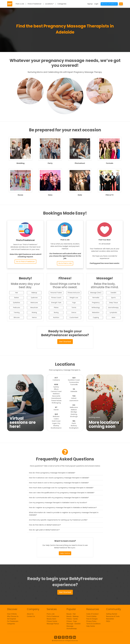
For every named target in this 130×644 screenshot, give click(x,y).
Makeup (34, 293)
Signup (90, 4)
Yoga (74, 303)
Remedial (96, 298)
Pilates (56, 308)
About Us (30, 614)
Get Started (65, 342)
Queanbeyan (56, 398)
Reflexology (96, 308)
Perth (74, 423)
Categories (62, 4)
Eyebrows (34, 298)
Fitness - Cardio (72, 619)
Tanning (17, 312)
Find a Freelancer (35, 4)
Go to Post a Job (65, 263)
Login (96, 4)
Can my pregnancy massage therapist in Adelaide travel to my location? (58, 503)
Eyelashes (17, 303)
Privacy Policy (91, 621)
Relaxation (96, 312)
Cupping (96, 317)
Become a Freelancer (109, 4)
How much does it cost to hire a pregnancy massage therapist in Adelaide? (59, 483)
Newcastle (56, 396)
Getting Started (112, 614)
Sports (113, 298)
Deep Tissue (113, 303)
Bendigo (74, 412)
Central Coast (56, 391)
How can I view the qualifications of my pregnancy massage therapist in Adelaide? (62, 493)
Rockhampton (56, 428)
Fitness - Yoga (72, 621)
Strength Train (56, 303)
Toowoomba (74, 382)
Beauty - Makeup (73, 616)
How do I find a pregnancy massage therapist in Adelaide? (52, 473)
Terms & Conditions (93, 624)
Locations (49, 4)
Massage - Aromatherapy (72, 627)
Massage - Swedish (74, 624)
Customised (74, 317)
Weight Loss (74, 298)
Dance (74, 312)
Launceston (74, 400)
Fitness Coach (56, 298)
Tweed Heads (56, 400)
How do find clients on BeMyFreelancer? (45, 525)
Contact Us (31, 616)
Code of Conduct (92, 614)
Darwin (56, 410)
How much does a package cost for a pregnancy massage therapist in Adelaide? (61, 488)
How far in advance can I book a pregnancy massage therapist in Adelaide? (59, 478)
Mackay (56, 426)
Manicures (34, 303)
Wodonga (74, 416)
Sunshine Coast (74, 380)
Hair (17, 293)
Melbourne (74, 407)
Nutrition (56, 317)
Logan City (56, 423)
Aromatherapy (113, 308)
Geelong (74, 414)
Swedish (113, 293)
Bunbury (74, 426)
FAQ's (108, 621)
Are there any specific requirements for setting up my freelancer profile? (58, 520)
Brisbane (56, 416)
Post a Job (20, 4)
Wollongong (56, 403)
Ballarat (74, 410)
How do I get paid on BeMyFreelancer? (44, 530)
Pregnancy (96, 303)
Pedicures (17, 308)
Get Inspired (11, 619)
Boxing (56, 312)
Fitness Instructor (74, 293)
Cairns (56, 419)
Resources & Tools (113, 616)
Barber (17, 298)
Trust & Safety (91, 616)
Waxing (34, 312)
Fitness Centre (52, 621)
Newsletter (110, 619)
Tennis (74, 308)
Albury (56, 389)
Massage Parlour (53, 624)
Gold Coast (56, 421)
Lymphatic (113, 312)
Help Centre (65, 553)
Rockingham (74, 428)
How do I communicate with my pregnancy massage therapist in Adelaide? (59, 498)
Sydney (56, 387)
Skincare (17, 317)
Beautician (34, 308)
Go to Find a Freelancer (25, 262)
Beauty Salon (51, 619)
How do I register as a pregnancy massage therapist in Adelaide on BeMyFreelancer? (63, 508)
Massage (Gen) (96, 293)
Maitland (56, 394)
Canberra (56, 380)
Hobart (74, 398)
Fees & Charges (92, 619)
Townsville (74, 384)
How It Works (12, 614)
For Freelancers (13, 621)
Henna (34, 317)
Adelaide (74, 391)
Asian (113, 317)
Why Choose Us (13, 616)
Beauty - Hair (71, 614)
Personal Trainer (56, 293)
